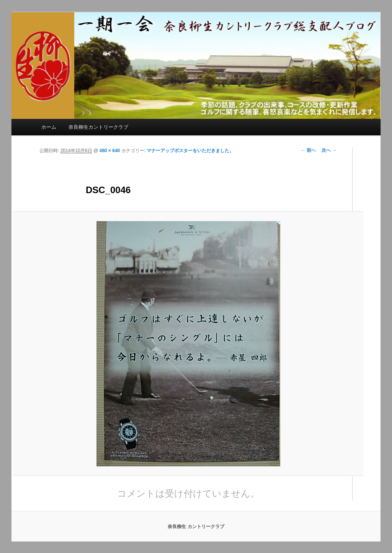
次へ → (329, 150)
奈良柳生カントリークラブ (98, 127)
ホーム (49, 127)
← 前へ (308, 150)
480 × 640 (110, 151)
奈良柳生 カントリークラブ (196, 527)
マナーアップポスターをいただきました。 (190, 151)
